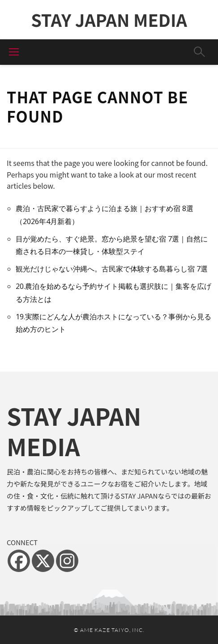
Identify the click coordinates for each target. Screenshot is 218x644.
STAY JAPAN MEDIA (109, 19)
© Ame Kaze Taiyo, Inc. (109, 630)
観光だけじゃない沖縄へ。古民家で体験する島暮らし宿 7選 (112, 269)
